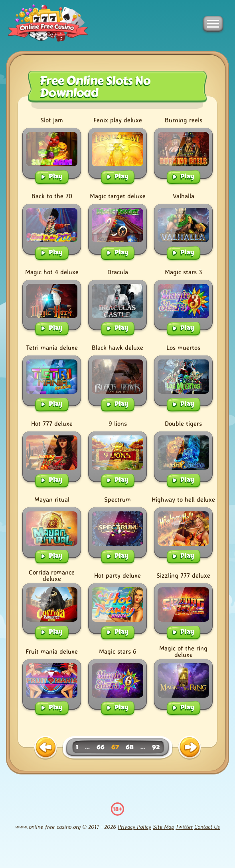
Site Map (163, 827)
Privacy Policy (134, 827)
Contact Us (207, 827)
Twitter (184, 827)
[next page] (190, 748)
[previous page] (45, 748)
